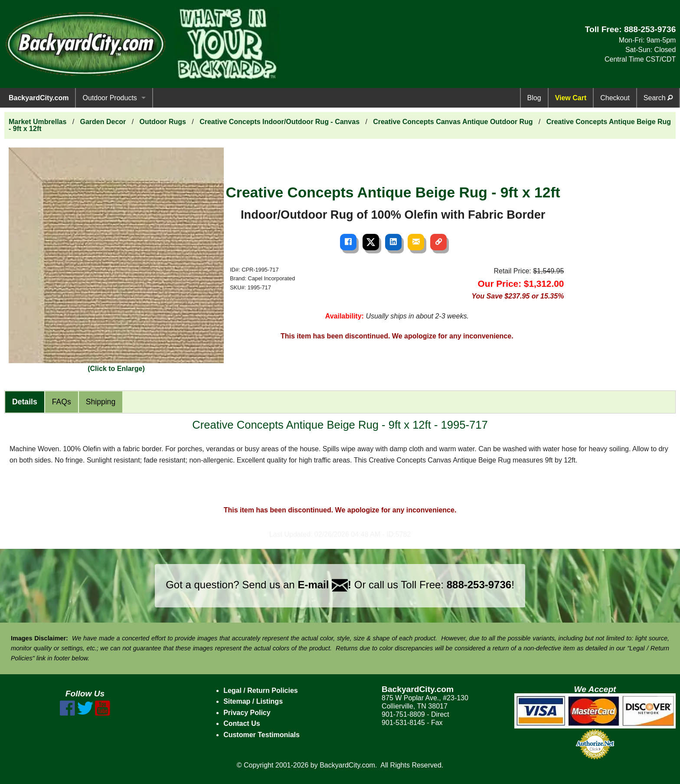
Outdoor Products (110, 98)
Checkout (615, 98)
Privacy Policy (247, 713)
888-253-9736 (650, 29)
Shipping (101, 402)
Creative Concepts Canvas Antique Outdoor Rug (453, 122)
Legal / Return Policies (261, 691)
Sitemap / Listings (253, 701)
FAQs (62, 402)
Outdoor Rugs (163, 122)
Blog (534, 98)
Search (658, 98)
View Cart (571, 98)
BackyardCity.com (39, 98)
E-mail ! (324, 585)
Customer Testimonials (262, 735)
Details (25, 402)
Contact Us (242, 723)
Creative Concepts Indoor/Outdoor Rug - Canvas (280, 122)
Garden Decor (103, 122)
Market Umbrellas (38, 122)
